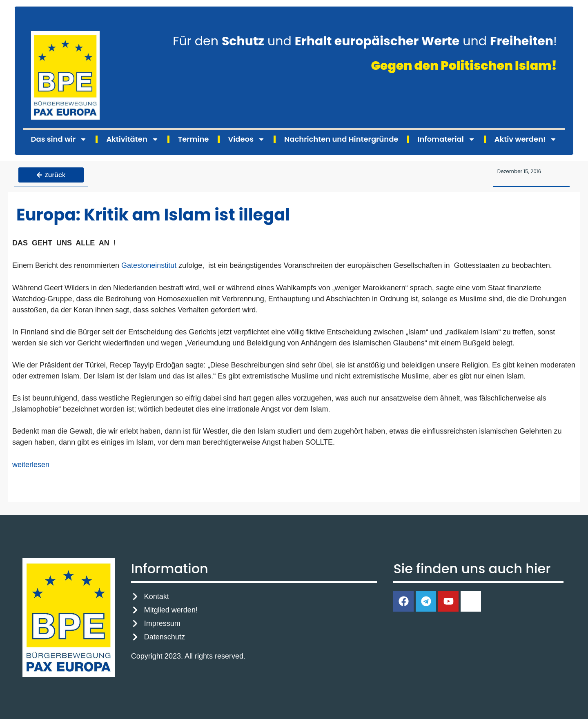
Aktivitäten (132, 139)
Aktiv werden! (526, 139)
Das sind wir (59, 139)
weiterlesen (31, 463)
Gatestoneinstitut (149, 265)
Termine (194, 139)
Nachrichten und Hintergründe (341, 139)
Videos (247, 139)
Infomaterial (447, 139)
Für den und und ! (365, 41)
